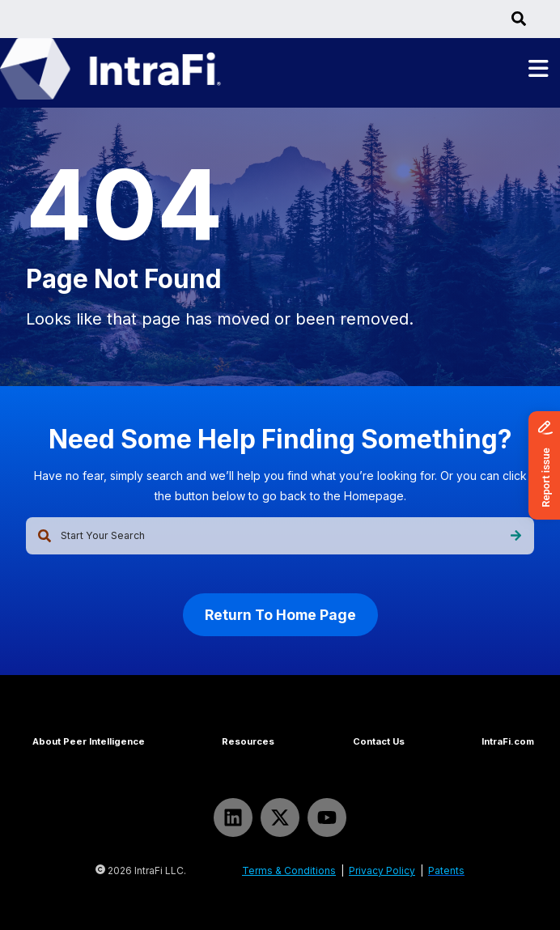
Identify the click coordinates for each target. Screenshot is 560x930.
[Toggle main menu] (539, 69)
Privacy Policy (382, 871)
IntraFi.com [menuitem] (508, 741)
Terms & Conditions (289, 871)
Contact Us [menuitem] (379, 741)
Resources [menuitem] (248, 741)
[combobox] (280, 536)
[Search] (516, 536)
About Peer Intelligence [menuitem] (89, 741)
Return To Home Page (280, 615)
